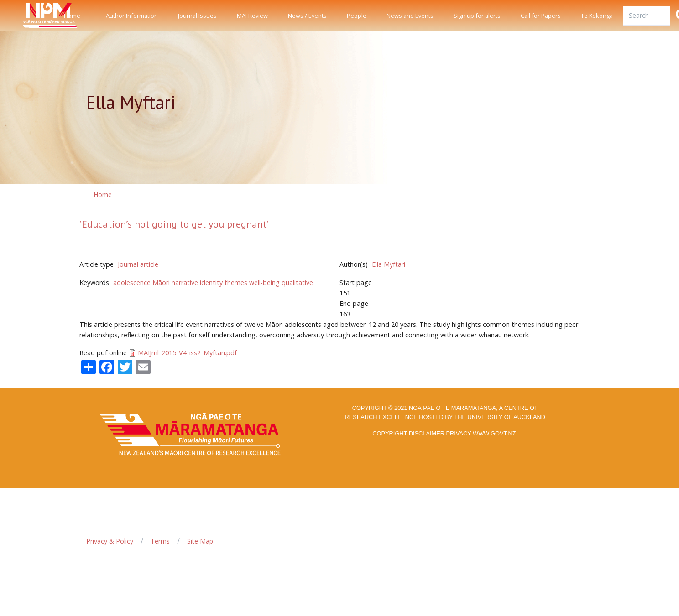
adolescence (132, 282)
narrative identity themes (209, 282)
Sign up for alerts (477, 16)
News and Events (410, 16)
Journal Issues (197, 16)
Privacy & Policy (110, 541)
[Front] (27, 16)
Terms (160, 541)
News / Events (307, 16)
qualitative (297, 282)
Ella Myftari (389, 264)
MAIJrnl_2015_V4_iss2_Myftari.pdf (187, 353)
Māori (161, 282)
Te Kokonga (597, 16)
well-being (264, 282)
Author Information (132, 16)
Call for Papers (541, 16)
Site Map (200, 541)
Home (72, 16)
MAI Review (252, 16)
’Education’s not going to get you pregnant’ (174, 224)
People (357, 16)
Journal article (138, 264)
